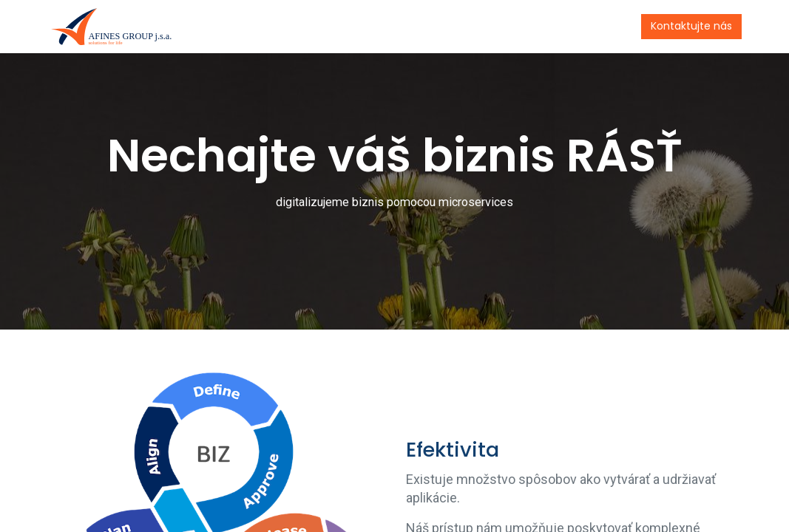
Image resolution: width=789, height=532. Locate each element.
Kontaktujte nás (688, 26)
